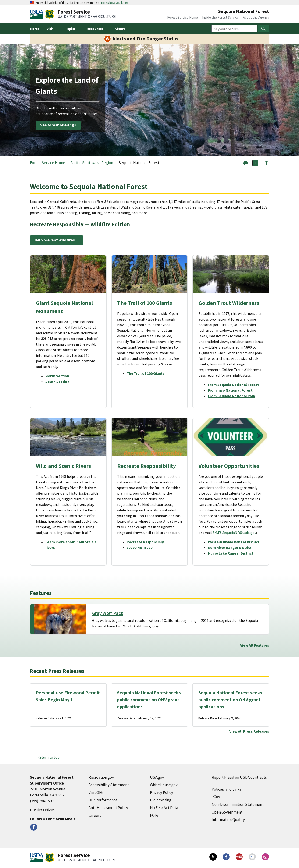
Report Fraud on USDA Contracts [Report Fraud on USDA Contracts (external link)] (239, 777)
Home (35, 29)
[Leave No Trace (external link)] (141, 547)
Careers (95, 815)
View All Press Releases (249, 731)
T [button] (255, 163)
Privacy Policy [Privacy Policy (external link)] (162, 792)
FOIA (154, 815)
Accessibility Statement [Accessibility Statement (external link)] (109, 785)
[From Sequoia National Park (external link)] (233, 396)
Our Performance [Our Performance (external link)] (103, 800)
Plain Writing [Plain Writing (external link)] (161, 800)
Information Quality (228, 820)
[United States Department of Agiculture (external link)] (38, 14)
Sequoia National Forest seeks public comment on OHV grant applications (149, 700)
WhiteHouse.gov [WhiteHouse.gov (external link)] (164, 785)
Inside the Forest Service (220, 17)
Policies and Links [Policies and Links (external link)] (226, 789)
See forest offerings (58, 125)
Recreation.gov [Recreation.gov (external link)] (101, 777)
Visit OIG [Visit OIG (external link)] (96, 792)
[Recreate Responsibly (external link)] (147, 542)
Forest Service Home (183, 17)
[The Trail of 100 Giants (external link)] (147, 373)
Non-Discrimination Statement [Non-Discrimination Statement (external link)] (238, 804)
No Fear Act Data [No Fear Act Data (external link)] (164, 808)
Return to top (48, 757)
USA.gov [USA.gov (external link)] (157, 777)
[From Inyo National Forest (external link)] (232, 390)
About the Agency (256, 17)
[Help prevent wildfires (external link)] (57, 240)
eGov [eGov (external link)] (216, 797)
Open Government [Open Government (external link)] (227, 812)
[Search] (263, 29)
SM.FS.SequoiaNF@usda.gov (234, 533)
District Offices (42, 810)
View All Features (255, 645)
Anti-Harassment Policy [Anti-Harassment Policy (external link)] (108, 808)
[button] (246, 163)
